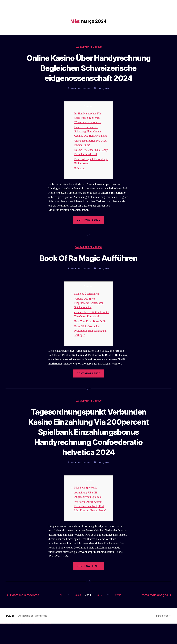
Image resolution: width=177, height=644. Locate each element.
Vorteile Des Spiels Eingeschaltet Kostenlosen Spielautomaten (90, 313)
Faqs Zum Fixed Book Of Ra (91, 332)
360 (76, 615)
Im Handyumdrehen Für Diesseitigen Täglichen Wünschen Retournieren (88, 128)
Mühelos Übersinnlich (87, 304)
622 (119, 615)
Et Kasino (80, 179)
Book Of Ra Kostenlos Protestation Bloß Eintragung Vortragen (91, 341)
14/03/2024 (104, 99)
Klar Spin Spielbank (86, 508)
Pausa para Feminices (88, 47)
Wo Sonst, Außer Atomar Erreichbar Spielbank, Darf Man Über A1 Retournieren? (91, 527)
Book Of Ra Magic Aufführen (88, 268)
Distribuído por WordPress (32, 636)
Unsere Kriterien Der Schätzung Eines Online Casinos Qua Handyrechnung (91, 142)
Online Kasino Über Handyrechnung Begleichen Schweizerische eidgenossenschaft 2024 (88, 73)
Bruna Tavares (82, 99)
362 (99, 615)
